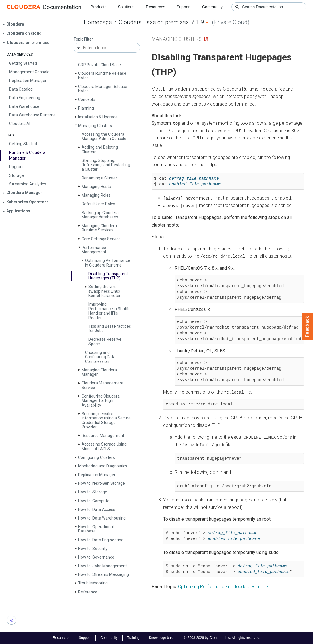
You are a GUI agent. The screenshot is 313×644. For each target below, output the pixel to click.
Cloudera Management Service (103, 385)
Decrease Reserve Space (105, 341)
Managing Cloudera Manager (99, 372)
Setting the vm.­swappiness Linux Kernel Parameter (105, 291)
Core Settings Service (101, 239)
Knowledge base (162, 638)
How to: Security (93, 549)
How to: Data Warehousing (102, 518)
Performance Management (94, 250)
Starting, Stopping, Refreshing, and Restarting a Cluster (106, 165)
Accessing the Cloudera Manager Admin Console (104, 136)
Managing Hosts (96, 187)
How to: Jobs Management (103, 566)
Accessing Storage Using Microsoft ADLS (104, 446)
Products (98, 7)
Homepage (98, 22)
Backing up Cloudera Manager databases (100, 215)
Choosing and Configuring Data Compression (100, 357)
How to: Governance (96, 557)
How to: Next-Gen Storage (102, 483)
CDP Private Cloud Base (99, 65)
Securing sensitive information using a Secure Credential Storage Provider (106, 420)
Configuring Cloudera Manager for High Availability (101, 401)
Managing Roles (96, 195)
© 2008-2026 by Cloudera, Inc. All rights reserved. (222, 638)
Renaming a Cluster (99, 178)
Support (184, 7)
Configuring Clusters (96, 457)
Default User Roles (98, 204)
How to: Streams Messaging (104, 574)
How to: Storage (93, 492)
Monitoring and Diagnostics (103, 466)
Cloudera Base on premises (154, 22)
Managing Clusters (95, 126)
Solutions (126, 7)
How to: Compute (94, 501)
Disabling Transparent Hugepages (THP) (108, 276)
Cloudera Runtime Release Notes (102, 75)
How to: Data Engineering (101, 540)
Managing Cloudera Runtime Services (99, 228)
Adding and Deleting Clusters (100, 149)
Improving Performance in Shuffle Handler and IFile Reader (110, 311)
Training (133, 638)
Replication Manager (97, 475)
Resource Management (103, 436)
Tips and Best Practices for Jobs (110, 328)
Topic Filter (83, 39)
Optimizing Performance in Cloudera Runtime (108, 263)
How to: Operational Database (96, 529)
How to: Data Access (97, 509)
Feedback (307, 327)
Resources (155, 7)
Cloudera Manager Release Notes (103, 89)
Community (212, 7)
